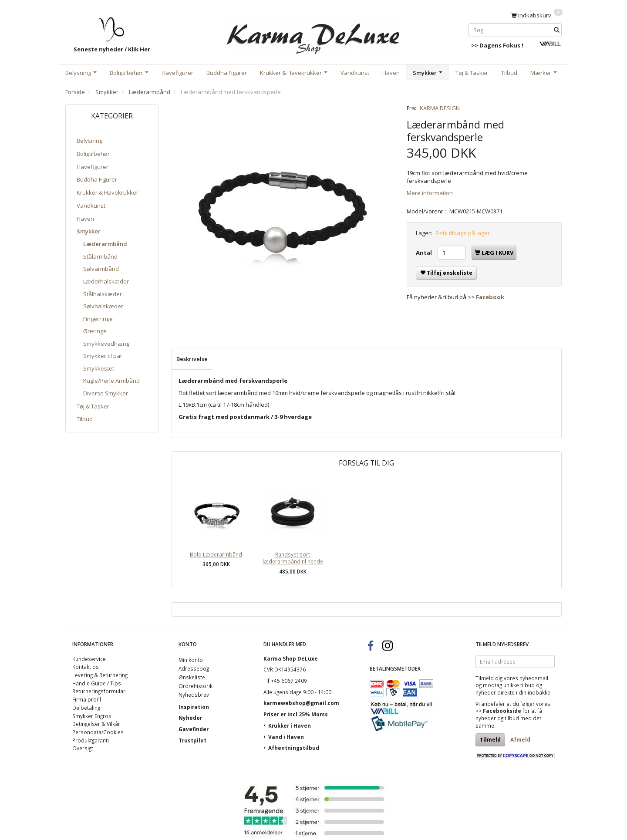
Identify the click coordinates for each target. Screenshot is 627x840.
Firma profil (87, 699)
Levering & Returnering (100, 675)
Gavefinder (194, 729)
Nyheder (190, 718)
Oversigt (83, 748)
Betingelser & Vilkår (96, 724)
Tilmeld (490, 740)
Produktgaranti (91, 740)
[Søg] (557, 30)
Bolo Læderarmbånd (216, 554)
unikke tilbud (519, 685)
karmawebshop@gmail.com (301, 703)
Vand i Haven (286, 737)
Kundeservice (89, 659)
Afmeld (520, 740)
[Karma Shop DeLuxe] (313, 34)
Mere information (430, 193)
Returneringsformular (99, 691)
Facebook (490, 297)
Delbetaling (86, 708)
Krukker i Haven (290, 725)
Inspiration (194, 707)
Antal (425, 253)
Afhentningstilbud (294, 748)
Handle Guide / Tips (97, 683)
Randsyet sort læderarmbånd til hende (293, 558)
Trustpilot (192, 740)
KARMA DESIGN (440, 108)
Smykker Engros (92, 716)
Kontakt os (86, 667)
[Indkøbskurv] (537, 15)
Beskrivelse (192, 359)
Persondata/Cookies (98, 732)
